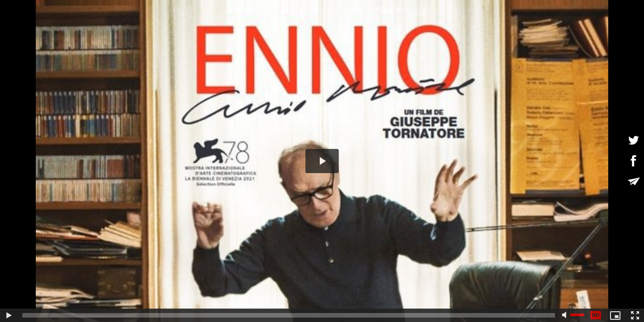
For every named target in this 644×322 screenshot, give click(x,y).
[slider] (289, 315)
